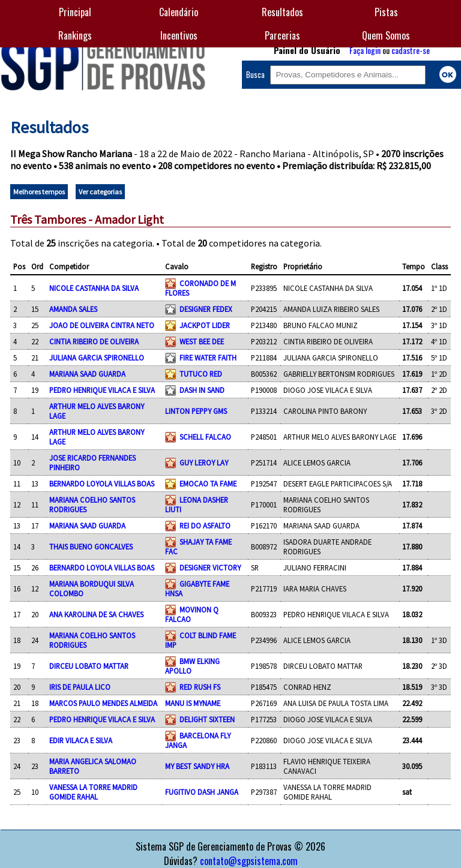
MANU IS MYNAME (193, 703)
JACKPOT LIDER (205, 325)
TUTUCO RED (201, 374)
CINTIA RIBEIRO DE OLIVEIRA (94, 341)
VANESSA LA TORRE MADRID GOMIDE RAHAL (93, 792)
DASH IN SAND (202, 390)
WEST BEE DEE (202, 341)
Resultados (282, 12)
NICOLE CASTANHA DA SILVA (94, 288)
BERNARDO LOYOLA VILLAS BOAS (102, 483)
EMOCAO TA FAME (208, 483)
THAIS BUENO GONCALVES (91, 546)
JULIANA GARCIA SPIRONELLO (97, 358)
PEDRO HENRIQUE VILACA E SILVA (102, 390)
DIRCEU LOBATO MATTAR (89, 666)
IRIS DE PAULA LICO (80, 687)
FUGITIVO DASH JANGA (202, 792)
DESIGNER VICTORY (210, 567)
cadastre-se (411, 50)
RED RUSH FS (200, 687)
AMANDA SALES (73, 309)
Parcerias (282, 35)
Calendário (179, 12)
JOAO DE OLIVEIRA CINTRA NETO (102, 325)
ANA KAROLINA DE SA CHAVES (96, 614)
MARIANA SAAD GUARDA (87, 374)
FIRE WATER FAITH (208, 358)
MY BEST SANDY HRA (197, 766)
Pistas (386, 12)
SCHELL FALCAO (205, 437)
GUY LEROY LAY (204, 462)
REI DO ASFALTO (205, 525)
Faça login (365, 50)
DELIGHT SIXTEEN (207, 719)
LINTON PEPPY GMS (196, 411)
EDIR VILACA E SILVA (81, 740)
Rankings (75, 35)
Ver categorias (100, 192)
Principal (75, 12)
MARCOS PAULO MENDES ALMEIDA (103, 703)
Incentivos (179, 35)
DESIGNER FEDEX (206, 309)
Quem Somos (386, 35)
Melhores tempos (39, 192)
